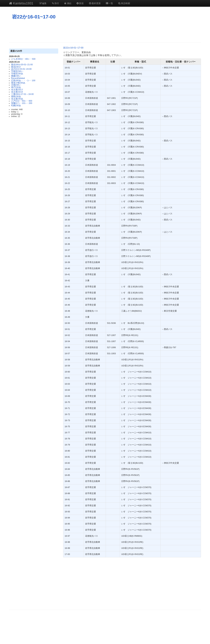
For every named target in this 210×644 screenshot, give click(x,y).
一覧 (109, 3)
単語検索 (124, 3)
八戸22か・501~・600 (22, 101)
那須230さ (16, 67)
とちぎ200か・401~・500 (23, 59)
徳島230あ (16, 96)
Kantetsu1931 (21, 3)
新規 (80, 3)
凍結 (68, 3)
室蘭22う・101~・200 (22, 103)
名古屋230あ (17, 99)
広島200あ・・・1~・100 (23, 81)
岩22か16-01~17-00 (34, 17)
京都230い (16, 85)
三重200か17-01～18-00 (22, 94)
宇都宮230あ (17, 74)
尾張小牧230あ (18, 83)
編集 (43, 3)
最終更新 (95, 3)
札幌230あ (16, 106)
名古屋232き (17, 92)
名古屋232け (17, 90)
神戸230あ (16, 87)
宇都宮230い (17, 71)
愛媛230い (16, 76)
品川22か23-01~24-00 (21, 69)
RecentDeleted (18, 78)
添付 (55, 3)
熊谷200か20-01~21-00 (22, 65)
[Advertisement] (105, 31)
